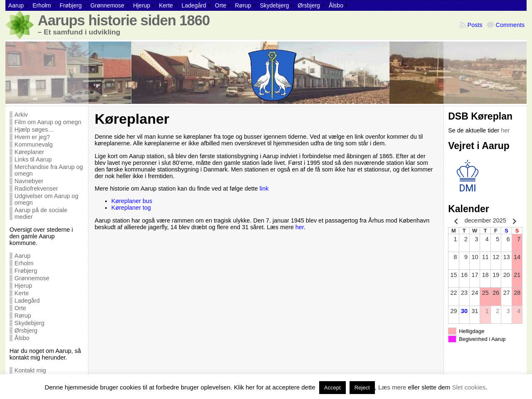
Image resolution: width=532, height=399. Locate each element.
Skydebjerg (30, 323)
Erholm (24, 263)
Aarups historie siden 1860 (124, 20)
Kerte (22, 293)
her (300, 227)
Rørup (23, 316)
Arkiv (21, 115)
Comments (510, 25)
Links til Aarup (33, 159)
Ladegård (27, 301)
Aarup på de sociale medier (41, 213)
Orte (20, 308)
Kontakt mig (30, 370)
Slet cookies (469, 387)
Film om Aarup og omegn (48, 122)
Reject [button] (362, 388)
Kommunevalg (34, 144)
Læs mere (392, 387)
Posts (475, 25)
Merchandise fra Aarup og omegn (49, 170)
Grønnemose (32, 278)
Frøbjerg (26, 271)
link (264, 188)
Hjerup (23, 286)
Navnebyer (29, 181)
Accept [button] (332, 388)
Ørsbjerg (26, 330)
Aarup (22, 256)
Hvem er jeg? (32, 137)
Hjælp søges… (34, 130)
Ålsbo (22, 338)
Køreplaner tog (131, 208)
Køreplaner (29, 152)
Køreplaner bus (132, 201)
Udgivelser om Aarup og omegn (47, 199)
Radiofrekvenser (36, 188)
